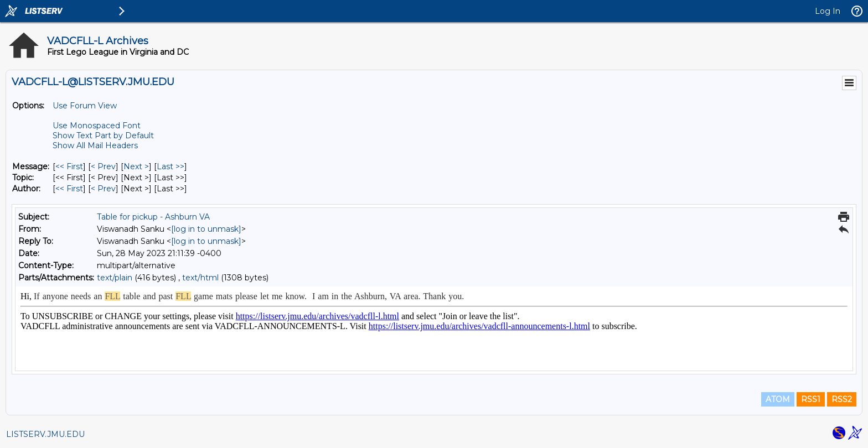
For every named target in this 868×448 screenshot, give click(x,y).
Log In (828, 11)
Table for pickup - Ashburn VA (153, 217)
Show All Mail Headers (95, 145)
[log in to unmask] (206, 229)
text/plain (115, 278)
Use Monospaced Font (97, 126)
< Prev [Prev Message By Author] (103, 189)
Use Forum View (85, 106)
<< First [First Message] (69, 166)
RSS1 (811, 399)
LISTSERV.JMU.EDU (45, 434)
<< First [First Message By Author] (69, 189)
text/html (200, 278)
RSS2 (842, 399)
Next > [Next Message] (136, 166)
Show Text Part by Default (103, 136)
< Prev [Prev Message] (103, 166)
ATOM (778, 399)
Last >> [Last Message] (170, 166)
